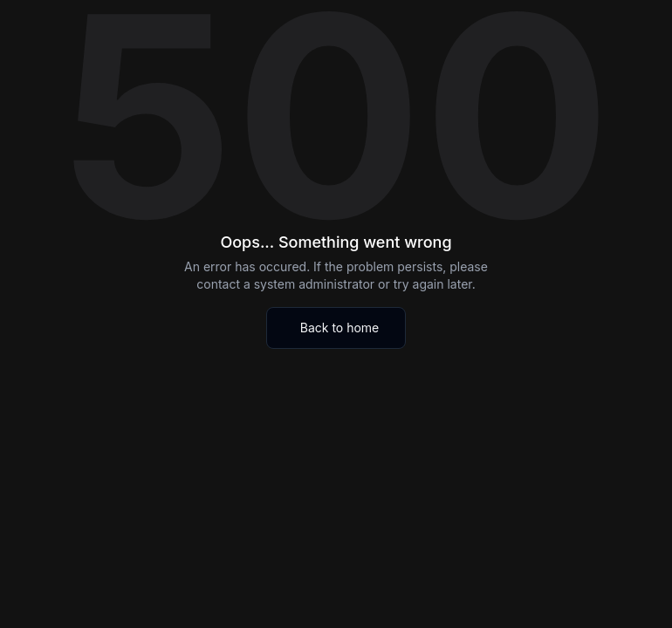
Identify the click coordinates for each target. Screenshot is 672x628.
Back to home (340, 328)
